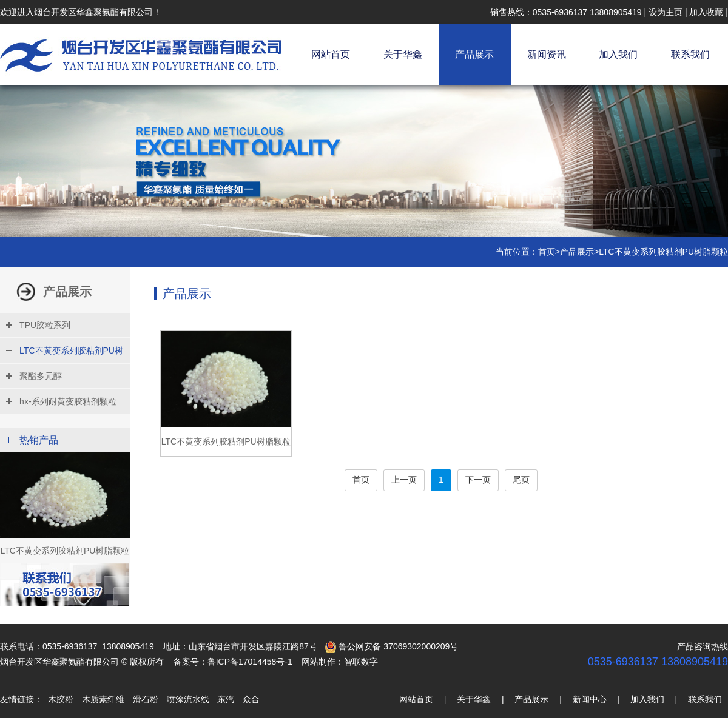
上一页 (404, 480)
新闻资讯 (547, 54)
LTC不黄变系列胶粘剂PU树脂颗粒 (663, 252)
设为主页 (666, 12)
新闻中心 (590, 699)
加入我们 (618, 54)
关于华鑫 (403, 54)
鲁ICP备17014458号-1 (250, 662)
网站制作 (318, 662)
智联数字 (361, 662)
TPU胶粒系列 (45, 325)
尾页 (521, 480)
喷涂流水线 (188, 699)
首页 (547, 252)
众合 (251, 699)
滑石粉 (146, 699)
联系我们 (690, 54)
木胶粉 (61, 699)
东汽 (226, 699)
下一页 (478, 480)
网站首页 (331, 54)
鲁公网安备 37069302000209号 (392, 646)
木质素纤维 (103, 699)
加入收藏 (706, 12)
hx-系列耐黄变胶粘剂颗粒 (68, 401)
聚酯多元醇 (41, 376)
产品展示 (474, 54)
